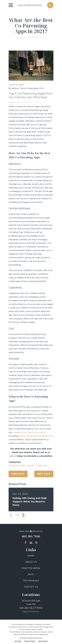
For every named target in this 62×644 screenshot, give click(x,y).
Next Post (44, 474)
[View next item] (23, 515)
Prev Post (18, 474)
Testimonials (31, 581)
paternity (37, 436)
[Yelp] (36, 542)
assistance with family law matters (30, 432)
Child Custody (27, 466)
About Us (31, 562)
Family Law (41, 466)
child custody (25, 436)
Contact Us (31, 587)
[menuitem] (18, 641)
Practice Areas (31, 568)
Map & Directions (31, 611)
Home (31, 556)
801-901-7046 (31, 536)
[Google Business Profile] (31, 542)
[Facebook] (26, 542)
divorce (49, 436)
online (13, 456)
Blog (31, 574)
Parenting (14, 466)
